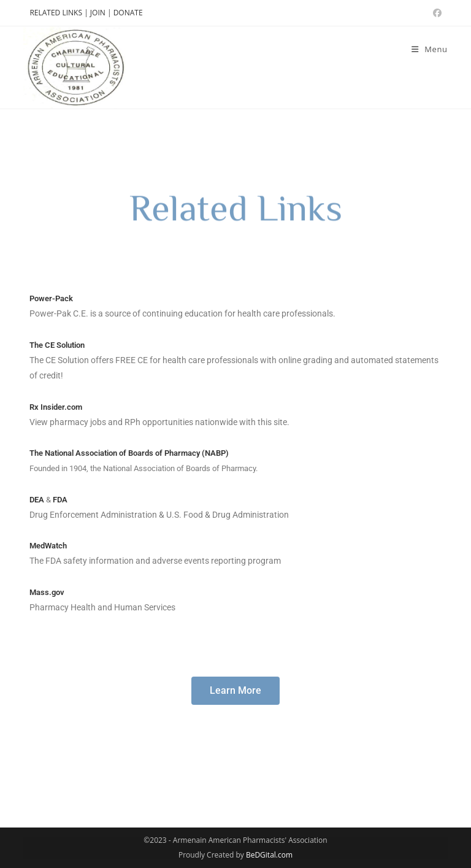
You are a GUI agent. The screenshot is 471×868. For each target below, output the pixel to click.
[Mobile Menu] (430, 49)
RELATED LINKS (56, 13)
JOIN (99, 13)
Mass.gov (47, 592)
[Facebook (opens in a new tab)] (435, 13)
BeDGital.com (269, 855)
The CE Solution (57, 345)
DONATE (128, 13)
